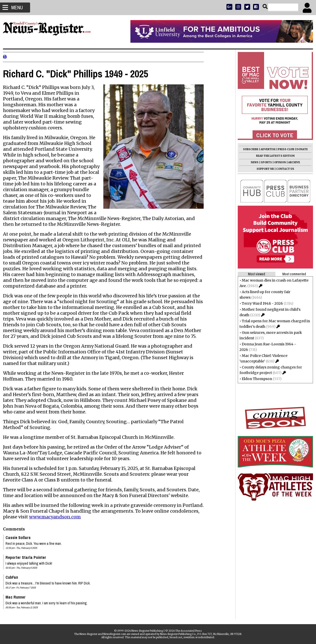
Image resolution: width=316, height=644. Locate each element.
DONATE (300, 149)
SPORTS (264, 162)
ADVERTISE (266, 149)
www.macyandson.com (57, 517)
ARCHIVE (292, 162)
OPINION (278, 162)
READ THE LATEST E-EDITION (273, 156)
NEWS (253, 162)
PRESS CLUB (284, 149)
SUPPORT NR (263, 169)
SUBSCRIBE (249, 149)
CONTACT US (283, 169)
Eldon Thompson (255, 379)
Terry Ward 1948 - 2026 (260, 303)
